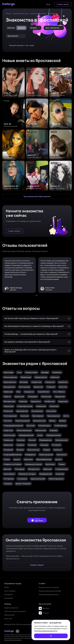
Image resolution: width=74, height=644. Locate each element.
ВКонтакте (44, 608)
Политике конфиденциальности (46, 631)
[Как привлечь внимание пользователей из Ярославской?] (37, 342)
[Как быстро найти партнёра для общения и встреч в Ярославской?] (37, 318)
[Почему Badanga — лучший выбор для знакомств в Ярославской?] (37, 334)
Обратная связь (9, 615)
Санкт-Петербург (10, 591)
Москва (7, 587)
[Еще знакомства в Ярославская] (37, 196)
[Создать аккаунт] (63, 4)
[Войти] (48, 4)
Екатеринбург (9, 598)
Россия (8, 14)
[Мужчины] (11, 28)
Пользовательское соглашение (49, 587)
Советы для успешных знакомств (15, 611)
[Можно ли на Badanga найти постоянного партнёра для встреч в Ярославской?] (37, 351)
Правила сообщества (11, 608)
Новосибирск (9, 595)
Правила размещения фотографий (50, 591)
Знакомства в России (21, 14)
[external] (37, 520)
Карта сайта (8, 619)
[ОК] (51, 636)
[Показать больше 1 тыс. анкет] (22, 45)
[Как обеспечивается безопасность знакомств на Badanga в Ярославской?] (37, 326)
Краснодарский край (38, 14)
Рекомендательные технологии (13, 640)
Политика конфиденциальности (49, 595)
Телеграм (44, 613)
